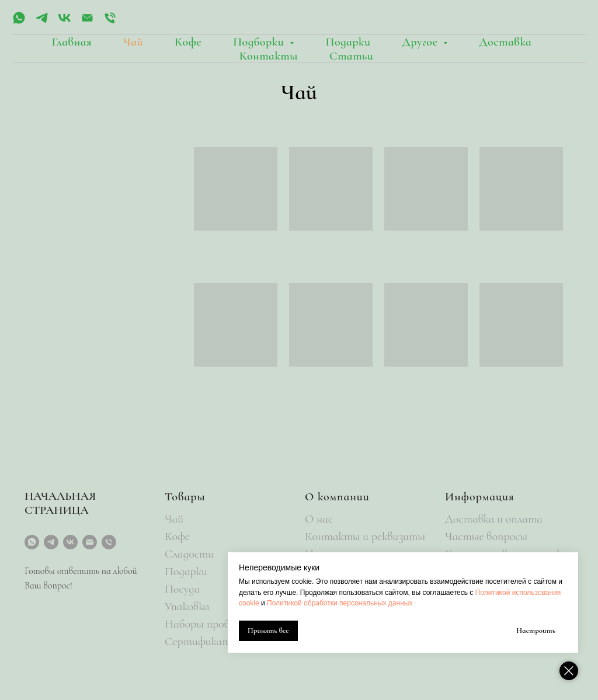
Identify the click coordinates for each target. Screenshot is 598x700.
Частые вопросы (486, 537)
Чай (133, 42)
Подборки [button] (260, 42)
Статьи (351, 56)
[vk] (65, 22)
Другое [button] (422, 42)
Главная (72, 42)
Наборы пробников (211, 624)
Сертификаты (201, 642)
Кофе (188, 42)
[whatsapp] (19, 22)
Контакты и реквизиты (365, 537)
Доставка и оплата (494, 519)
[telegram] (42, 22)
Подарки (348, 42)
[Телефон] (110, 22)
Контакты (269, 56)
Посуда (182, 589)
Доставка (505, 42)
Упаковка (187, 607)
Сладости (189, 554)
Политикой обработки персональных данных (340, 603)
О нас (319, 519)
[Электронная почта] (87, 22)
